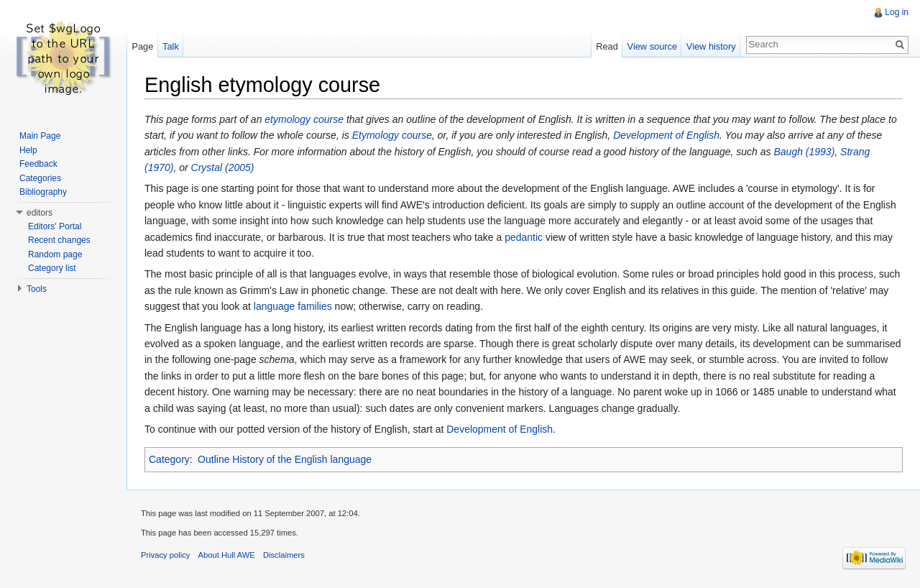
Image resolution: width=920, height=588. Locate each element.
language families (293, 306)
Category (169, 459)
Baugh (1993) (804, 152)
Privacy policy (165, 555)
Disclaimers (284, 555)
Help (28, 150)
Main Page (40, 136)
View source (652, 46)
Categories (40, 178)
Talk (171, 46)
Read (607, 46)
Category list (52, 268)
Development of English (666, 135)
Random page (55, 254)
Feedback (38, 164)
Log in (897, 12)
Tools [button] (37, 289)
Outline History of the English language (285, 459)
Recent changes (59, 240)
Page (142, 46)
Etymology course (392, 135)
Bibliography (43, 192)
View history (711, 46)
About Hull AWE (227, 555)
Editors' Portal (55, 226)
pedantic (524, 237)
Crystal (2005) (223, 167)
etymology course (304, 119)
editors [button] (40, 213)
